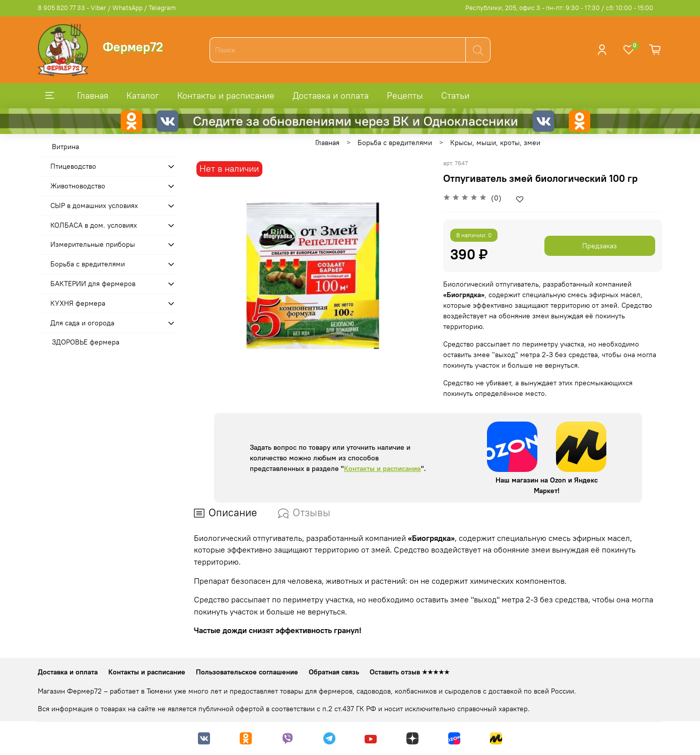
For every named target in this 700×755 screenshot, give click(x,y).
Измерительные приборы (93, 244)
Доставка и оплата (331, 95)
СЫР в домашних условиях (94, 205)
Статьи (455, 95)
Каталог (143, 95)
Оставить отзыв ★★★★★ (410, 672)
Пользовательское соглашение (247, 672)
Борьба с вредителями (395, 143)
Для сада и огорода (82, 323)
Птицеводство (73, 166)
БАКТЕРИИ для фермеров (93, 284)
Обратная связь (334, 672)
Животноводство (78, 186)
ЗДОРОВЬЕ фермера (86, 342)
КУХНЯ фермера (78, 303)
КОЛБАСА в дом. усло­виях (94, 225)
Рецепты (405, 95)
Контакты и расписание (226, 95)
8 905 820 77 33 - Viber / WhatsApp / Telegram (107, 8)
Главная (93, 95)
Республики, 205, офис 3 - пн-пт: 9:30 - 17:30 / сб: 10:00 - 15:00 (559, 8)
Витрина (65, 147)
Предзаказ (600, 246)
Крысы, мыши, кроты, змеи (495, 143)
